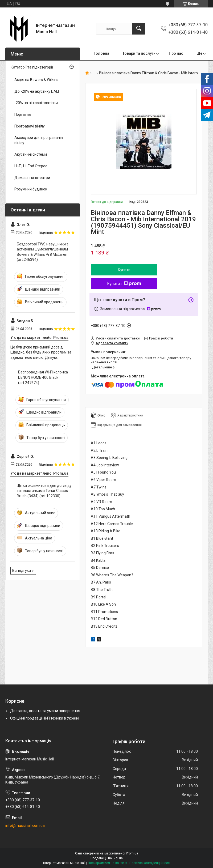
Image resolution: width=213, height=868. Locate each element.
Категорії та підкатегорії (32, 67)
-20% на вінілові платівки (36, 103)
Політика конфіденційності (150, 863)
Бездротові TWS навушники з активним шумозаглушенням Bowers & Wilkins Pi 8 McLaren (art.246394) (43, 252)
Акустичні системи (31, 154)
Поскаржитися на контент (107, 863)
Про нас (176, 53)
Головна (101, 53)
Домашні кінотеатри (32, 178)
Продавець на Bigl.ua (107, 858)
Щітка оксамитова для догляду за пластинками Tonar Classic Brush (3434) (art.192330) (44, 491)
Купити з (124, 284)
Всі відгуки (22, 571)
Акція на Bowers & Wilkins (36, 80)
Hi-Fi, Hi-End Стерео (31, 166)
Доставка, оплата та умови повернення (45, 711)
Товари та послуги (139, 53)
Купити (124, 270)
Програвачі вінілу (30, 126)
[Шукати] (139, 29)
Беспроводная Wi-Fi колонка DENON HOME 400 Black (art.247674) (43, 377)
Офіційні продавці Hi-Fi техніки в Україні (45, 718)
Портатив (23, 114)
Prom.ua (132, 853)
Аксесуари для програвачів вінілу (39, 140)
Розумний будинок (31, 189)
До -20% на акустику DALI (37, 91)
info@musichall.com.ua (25, 826)
